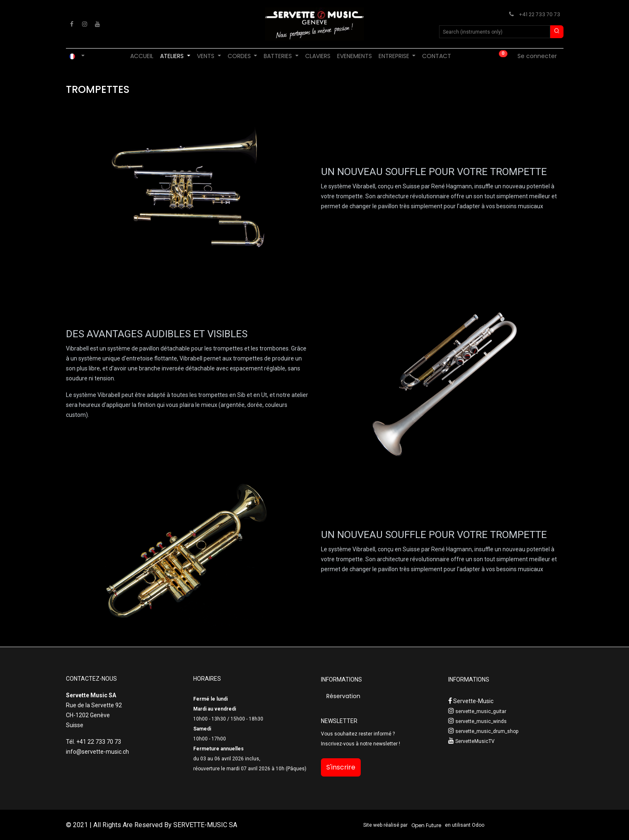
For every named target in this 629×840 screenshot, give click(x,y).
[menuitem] (142, 56)
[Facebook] (72, 24)
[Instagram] (85, 24)
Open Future (426, 825)
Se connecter (537, 56)
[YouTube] (97, 24)
